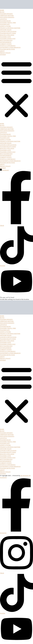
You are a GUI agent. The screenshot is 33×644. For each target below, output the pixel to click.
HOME (2, 10)
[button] (16, 89)
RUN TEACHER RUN (6, 40)
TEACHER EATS (5, 24)
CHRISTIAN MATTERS (7, 15)
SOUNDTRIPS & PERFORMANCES (10, 47)
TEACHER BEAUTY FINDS (8, 33)
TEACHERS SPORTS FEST (8, 39)
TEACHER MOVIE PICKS (7, 49)
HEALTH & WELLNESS (7, 35)
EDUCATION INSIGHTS (7, 17)
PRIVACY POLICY (5, 53)
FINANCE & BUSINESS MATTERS (10, 28)
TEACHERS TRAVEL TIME (8, 23)
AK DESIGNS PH (25, 476)
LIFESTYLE (3, 19)
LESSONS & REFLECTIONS (8, 31)
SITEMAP (3, 54)
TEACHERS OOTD (5, 37)
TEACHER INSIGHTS (6, 14)
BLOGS (2, 12)
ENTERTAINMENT (6, 42)
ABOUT (2, 51)
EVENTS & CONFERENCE (8, 46)
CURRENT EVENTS (6, 44)
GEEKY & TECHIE (5, 26)
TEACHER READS (5, 21)
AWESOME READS (6, 30)
